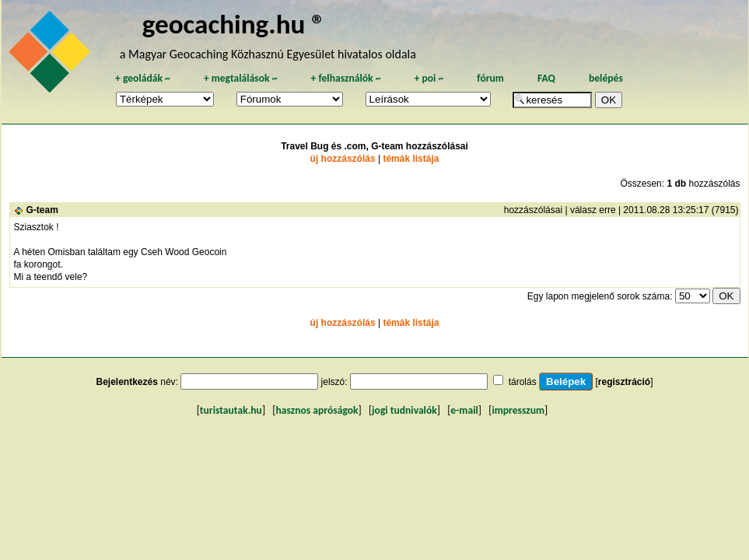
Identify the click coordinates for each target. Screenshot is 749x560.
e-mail (464, 410)
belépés (606, 78)
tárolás (523, 382)
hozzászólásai (533, 210)
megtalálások (241, 78)
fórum (490, 78)
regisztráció (624, 382)
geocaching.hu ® (234, 24)
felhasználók (345, 78)
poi (429, 78)
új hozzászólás (343, 159)
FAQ (546, 78)
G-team (42, 210)
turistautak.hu (231, 410)
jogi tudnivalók (404, 410)
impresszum (518, 410)
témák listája (411, 159)
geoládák (143, 78)
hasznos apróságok (317, 410)
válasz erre (593, 210)
